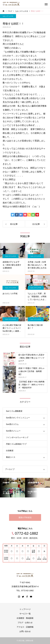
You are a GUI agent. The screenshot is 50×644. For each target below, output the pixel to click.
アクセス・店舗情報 (25, 627)
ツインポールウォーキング (17, 437)
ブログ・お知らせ (25, 623)
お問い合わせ (25, 631)
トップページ (25, 609)
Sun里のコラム (12, 424)
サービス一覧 (25, 614)
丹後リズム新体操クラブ (16, 444)
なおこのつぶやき (8, 16)
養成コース (11, 457)
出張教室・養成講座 (25, 618)
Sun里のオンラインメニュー (18, 418)
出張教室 (10, 451)
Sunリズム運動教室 (14, 411)
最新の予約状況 (25, 517)
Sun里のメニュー (13, 431)
